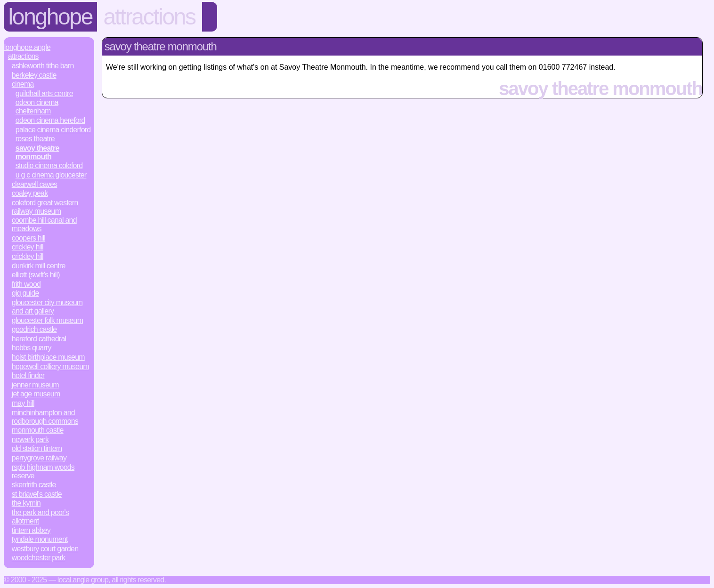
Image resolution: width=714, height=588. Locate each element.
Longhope (50, 17)
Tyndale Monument (40, 539)
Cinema (23, 84)
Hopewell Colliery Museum (50, 366)
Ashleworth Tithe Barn (43, 66)
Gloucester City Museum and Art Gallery (47, 307)
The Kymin (26, 503)
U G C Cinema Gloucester (51, 175)
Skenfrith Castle (34, 485)
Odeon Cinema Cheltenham (37, 107)
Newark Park (30, 439)
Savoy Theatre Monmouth (37, 152)
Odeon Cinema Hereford (50, 120)
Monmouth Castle (38, 430)
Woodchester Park (39, 558)
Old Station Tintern (37, 448)
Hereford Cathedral (39, 339)
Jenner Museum (35, 385)
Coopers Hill (28, 238)
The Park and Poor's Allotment (40, 517)
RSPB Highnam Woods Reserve (43, 471)
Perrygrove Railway (39, 458)
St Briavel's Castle (37, 494)
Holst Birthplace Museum (48, 357)
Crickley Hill (28, 247)
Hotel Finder (28, 375)
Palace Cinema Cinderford (53, 130)
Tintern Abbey (31, 530)
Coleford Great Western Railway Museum (45, 207)
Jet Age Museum (36, 394)
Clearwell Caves (34, 184)
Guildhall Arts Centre (44, 93)
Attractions (150, 17)
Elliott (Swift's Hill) (36, 275)
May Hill (23, 403)
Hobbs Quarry (32, 348)
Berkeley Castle (34, 75)
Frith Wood (26, 284)
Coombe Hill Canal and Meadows (44, 224)
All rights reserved (138, 580)
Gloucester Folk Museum (47, 320)
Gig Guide (25, 293)
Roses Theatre (35, 139)
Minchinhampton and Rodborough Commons (45, 417)
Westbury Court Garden (45, 549)
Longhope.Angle (27, 47)
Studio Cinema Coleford (49, 165)
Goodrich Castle (34, 329)
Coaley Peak (30, 193)
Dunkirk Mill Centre (39, 266)
